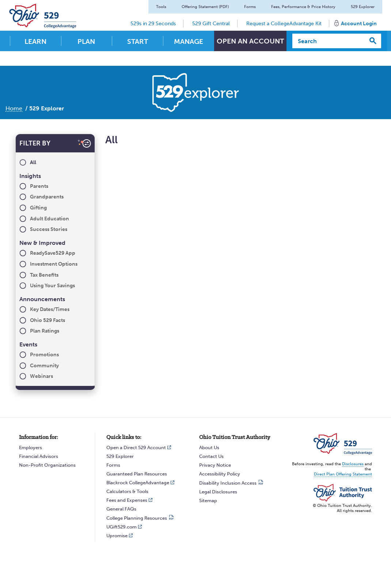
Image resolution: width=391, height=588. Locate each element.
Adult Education (50, 219)
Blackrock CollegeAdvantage (138, 483)
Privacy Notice (215, 465)
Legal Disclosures (218, 492)
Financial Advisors (39, 456)
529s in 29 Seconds (152, 24)
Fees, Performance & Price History (302, 7)
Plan (86, 41)
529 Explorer (362, 7)
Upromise (117, 536)
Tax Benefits (44, 275)
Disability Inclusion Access (228, 483)
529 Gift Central (210, 24)
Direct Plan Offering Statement (343, 474)
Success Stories (49, 229)
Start (138, 41)
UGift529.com (122, 527)
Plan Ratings (45, 331)
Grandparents (47, 197)
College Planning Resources (137, 518)
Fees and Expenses (127, 500)
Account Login (358, 24)
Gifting (38, 208)
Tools (160, 7)
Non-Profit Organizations (47, 465)
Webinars (41, 376)
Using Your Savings (52, 286)
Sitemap (208, 500)
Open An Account (250, 41)
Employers (31, 447)
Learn (35, 41)
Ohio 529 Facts (48, 320)
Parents (39, 186)
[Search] (329, 41)
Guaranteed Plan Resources (137, 474)
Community (44, 366)
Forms (249, 7)
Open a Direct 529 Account (136, 447)
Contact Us (211, 456)
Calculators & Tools (127, 491)
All (33, 162)
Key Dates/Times (50, 309)
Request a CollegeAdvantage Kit (283, 24)
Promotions (44, 355)
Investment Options (54, 264)
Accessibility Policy (220, 474)
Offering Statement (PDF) (204, 7)
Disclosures (353, 464)
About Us (209, 447)
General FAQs (121, 509)
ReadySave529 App (53, 253)
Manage (189, 41)
